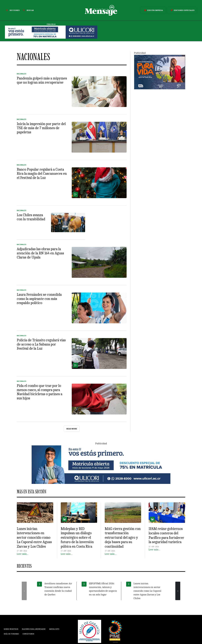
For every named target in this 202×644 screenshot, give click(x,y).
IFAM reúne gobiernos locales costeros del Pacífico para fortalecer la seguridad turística (166, 535)
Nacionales (21, 74)
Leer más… (23, 554)
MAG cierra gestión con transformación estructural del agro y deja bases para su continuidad (123, 538)
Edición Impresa (153, 10)
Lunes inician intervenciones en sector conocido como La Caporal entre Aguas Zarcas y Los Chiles (34, 538)
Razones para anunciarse (34, 629)
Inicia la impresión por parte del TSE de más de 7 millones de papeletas (41, 128)
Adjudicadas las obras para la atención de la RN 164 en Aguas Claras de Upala (40, 253)
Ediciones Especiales (182, 10)
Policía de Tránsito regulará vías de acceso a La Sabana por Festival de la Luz (41, 344)
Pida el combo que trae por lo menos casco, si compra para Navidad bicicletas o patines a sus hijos (40, 392)
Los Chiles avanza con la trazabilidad (31, 217)
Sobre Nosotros (11, 629)
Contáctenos (28, 634)
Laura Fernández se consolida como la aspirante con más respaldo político (39, 299)
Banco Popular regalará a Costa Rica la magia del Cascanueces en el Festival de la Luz (42, 174)
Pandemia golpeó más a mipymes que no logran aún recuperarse (42, 80)
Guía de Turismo (11, 634)
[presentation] (24, 591)
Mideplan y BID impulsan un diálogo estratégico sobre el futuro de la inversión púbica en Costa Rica (77, 538)
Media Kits (54, 629)
